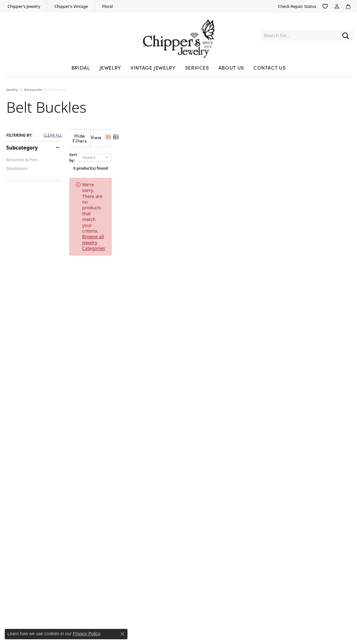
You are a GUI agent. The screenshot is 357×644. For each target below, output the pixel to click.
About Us (231, 67)
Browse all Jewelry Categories (240, 180)
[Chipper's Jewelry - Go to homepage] (178, 36)
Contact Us (269, 67)
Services (197, 67)
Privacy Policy (86, 634)
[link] (23, 6)
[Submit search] (346, 35)
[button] (325, 6)
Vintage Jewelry (153, 67)
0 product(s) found (210, 163)
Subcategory (22, 148)
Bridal (81, 67)
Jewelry (110, 67)
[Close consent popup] (122, 634)
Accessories (33, 90)
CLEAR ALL (53, 135)
